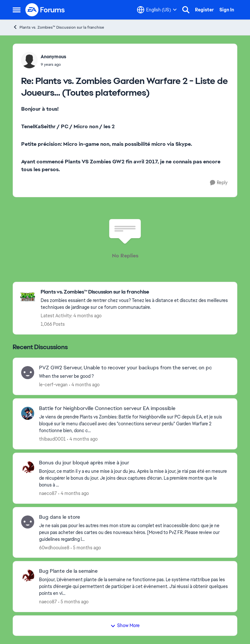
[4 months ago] (84, 385)
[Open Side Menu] (17, 10)
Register (204, 10)
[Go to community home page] (45, 10)
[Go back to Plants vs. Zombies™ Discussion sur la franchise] (136, 292)
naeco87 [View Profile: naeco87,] (48, 493)
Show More (125, 625)
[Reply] (219, 183)
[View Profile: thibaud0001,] (28, 413)
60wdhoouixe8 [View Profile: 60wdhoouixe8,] (54, 547)
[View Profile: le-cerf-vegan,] (28, 373)
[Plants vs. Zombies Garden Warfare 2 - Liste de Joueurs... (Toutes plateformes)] (53, 64)
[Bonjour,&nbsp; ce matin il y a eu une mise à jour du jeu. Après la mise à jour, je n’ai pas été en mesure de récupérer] (134, 478)
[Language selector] (157, 10)
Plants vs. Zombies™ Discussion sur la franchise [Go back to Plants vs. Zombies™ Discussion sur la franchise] (58, 27)
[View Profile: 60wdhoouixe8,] (28, 522)
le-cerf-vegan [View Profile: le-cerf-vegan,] (53, 385)
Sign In (227, 10)
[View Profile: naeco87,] (28, 468)
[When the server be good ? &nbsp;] (134, 376)
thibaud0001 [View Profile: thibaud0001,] (52, 439)
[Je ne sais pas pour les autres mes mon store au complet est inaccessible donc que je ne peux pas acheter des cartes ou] (134, 532)
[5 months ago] (86, 548)
